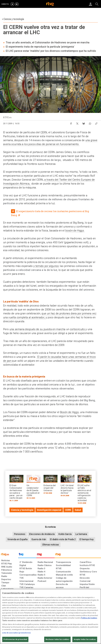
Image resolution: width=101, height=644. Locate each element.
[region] (50, 616)
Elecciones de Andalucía (42, 534)
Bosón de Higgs (69, 412)
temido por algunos (47, 266)
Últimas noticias (51, 545)
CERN (44, 132)
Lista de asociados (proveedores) (16, 633)
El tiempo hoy (87, 539)
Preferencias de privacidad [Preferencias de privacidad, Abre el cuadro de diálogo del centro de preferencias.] (15, 639)
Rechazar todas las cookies (57, 639)
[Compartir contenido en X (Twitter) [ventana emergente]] (77, 123)
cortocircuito (78, 329)
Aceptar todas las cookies (85, 639)
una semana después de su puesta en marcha (37, 329)
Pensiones (20, 534)
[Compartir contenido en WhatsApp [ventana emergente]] (90, 123)
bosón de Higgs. (75, 231)
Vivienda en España (17, 539)
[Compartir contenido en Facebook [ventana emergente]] (71, 123)
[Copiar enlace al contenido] (96, 123)
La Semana (81, 534)
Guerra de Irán (39, 539)
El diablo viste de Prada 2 (63, 539)
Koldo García (65, 534)
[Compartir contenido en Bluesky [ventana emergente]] (84, 123)
